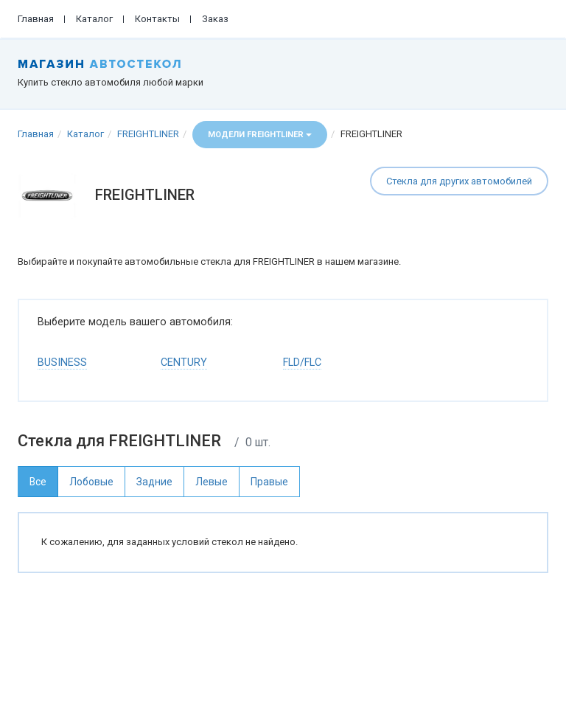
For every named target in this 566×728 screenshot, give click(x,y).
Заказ (215, 19)
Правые (269, 482)
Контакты (157, 19)
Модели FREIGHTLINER (260, 135)
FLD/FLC (302, 363)
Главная (36, 19)
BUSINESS (62, 363)
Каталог (94, 19)
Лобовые (91, 482)
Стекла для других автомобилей (459, 181)
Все (38, 482)
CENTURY (184, 363)
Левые (212, 482)
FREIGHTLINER (148, 134)
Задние (154, 482)
